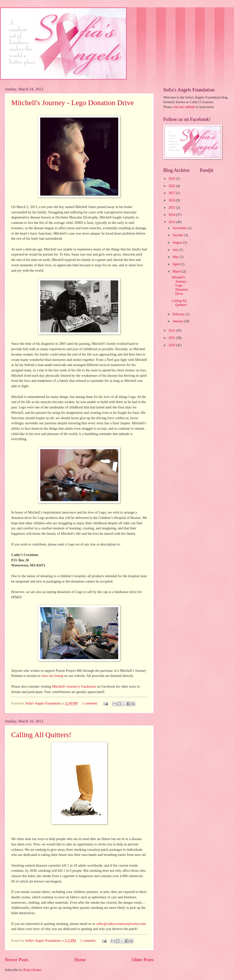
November (180, 228)
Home (80, 960)
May (176, 257)
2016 (172, 200)
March (177, 272)
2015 (172, 208)
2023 (172, 179)
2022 (172, 186)
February (179, 314)
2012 (172, 331)
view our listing (52, 676)
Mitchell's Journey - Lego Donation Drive (73, 103)
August (178, 243)
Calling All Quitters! (41, 735)
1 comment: (90, 703)
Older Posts (143, 960)
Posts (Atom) (32, 970)
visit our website (184, 107)
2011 (172, 338)
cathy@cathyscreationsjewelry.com (121, 924)
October (178, 235)
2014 (172, 215)
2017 (172, 193)
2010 (172, 345)
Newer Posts (17, 960)
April (177, 264)
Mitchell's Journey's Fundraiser (74, 686)
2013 (172, 222)
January (178, 321)
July (176, 250)
